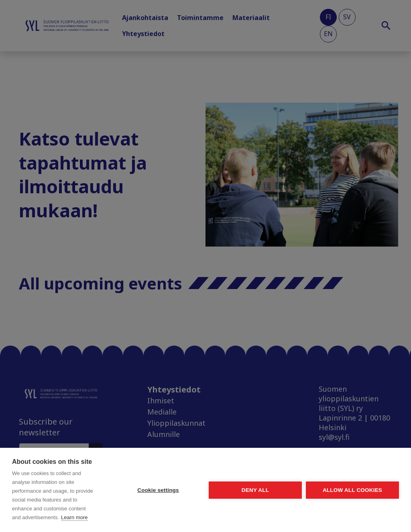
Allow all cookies (352, 490)
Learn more (74, 517)
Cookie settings (158, 490)
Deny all (255, 490)
